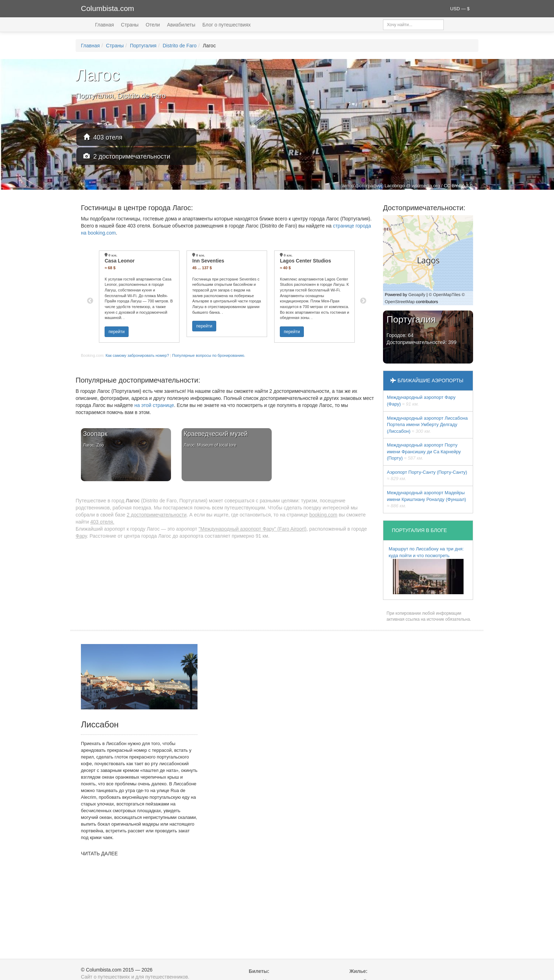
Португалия (143, 46)
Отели (153, 25)
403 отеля (103, 137)
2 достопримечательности (127, 156)
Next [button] (363, 301)
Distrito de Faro (180, 46)
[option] (139, 297)
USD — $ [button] (460, 9)
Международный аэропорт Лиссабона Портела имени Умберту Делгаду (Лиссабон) (427, 425)
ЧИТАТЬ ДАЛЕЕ (99, 854)
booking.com (323, 515)
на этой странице (154, 405)
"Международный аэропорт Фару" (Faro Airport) (252, 529)
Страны (130, 25)
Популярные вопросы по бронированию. (209, 355)
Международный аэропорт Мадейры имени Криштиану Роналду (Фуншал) (426, 499)
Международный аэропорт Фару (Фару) (421, 401)
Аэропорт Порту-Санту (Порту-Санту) (427, 476)
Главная (104, 25)
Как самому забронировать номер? (137, 355)
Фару (81, 536)
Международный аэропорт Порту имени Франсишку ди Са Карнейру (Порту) (424, 451)
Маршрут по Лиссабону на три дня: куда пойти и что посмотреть (426, 570)
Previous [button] (90, 301)
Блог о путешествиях (227, 25)
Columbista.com (108, 8)
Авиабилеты (181, 25)
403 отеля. (102, 522)
